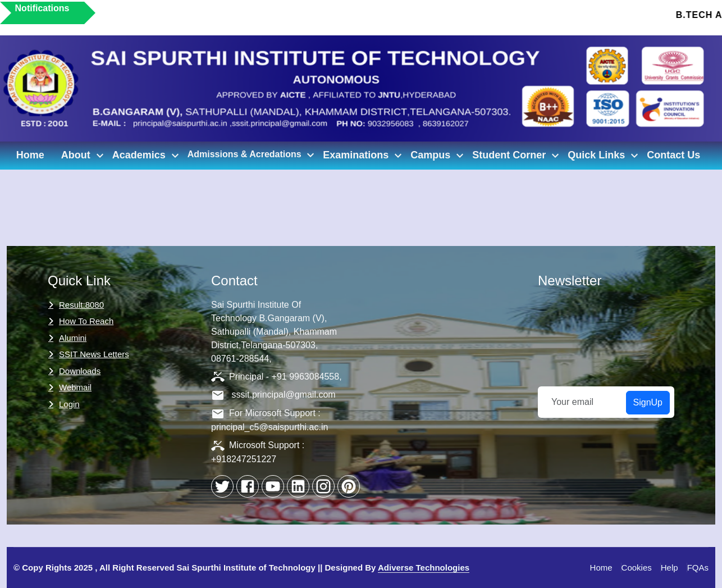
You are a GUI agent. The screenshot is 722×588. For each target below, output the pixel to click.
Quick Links (604, 156)
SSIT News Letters (94, 354)
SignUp (648, 402)
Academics (147, 156)
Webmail (75, 387)
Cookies (637, 568)
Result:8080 (81, 305)
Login (69, 404)
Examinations (364, 156)
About (84, 156)
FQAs (698, 568)
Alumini (73, 338)
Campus (438, 156)
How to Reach (86, 321)
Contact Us (673, 155)
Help (670, 568)
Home (30, 155)
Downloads (80, 371)
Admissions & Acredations (252, 155)
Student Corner (517, 156)
